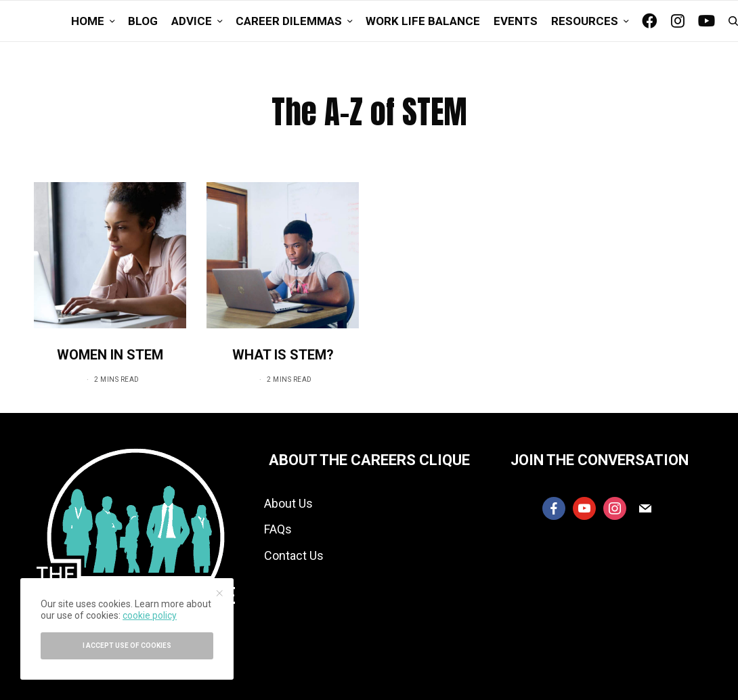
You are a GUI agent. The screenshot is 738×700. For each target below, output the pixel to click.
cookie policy (150, 615)
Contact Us (294, 555)
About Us (288, 503)
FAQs (278, 529)
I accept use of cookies (127, 646)
